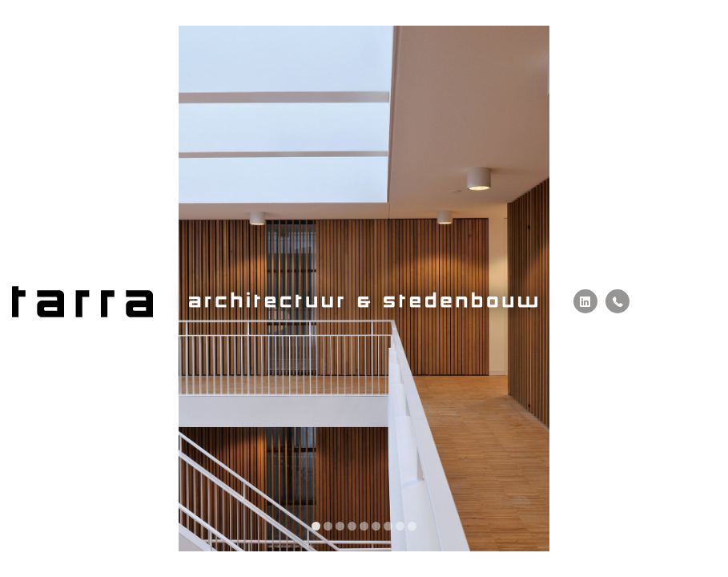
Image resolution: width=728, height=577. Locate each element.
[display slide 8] (400, 526)
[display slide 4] (352, 526)
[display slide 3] (340, 526)
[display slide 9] (412, 526)
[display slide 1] (316, 526)
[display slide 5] (364, 526)
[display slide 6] (376, 526)
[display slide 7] (388, 526)
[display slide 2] (328, 526)
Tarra (82, 301)
